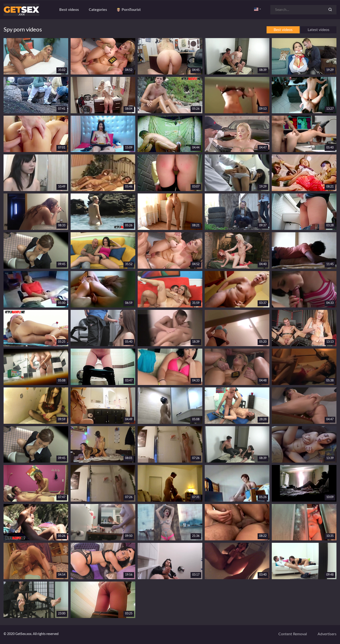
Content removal (293, 634)
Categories (98, 10)
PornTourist (129, 10)
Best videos (69, 10)
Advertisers (327, 634)
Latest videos (319, 30)
